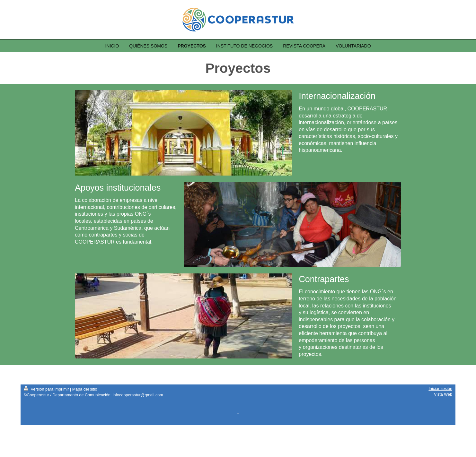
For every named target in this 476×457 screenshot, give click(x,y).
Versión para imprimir (47, 389)
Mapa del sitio (85, 389)
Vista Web (443, 394)
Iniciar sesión (440, 389)
